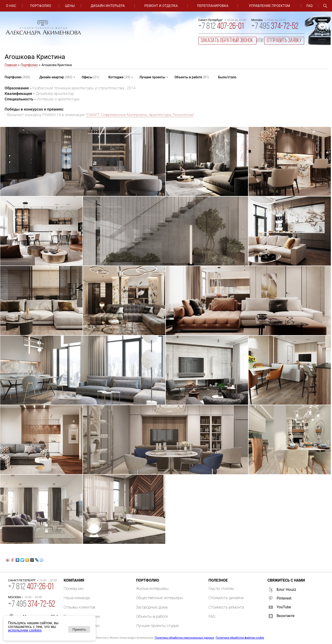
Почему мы (74, 588)
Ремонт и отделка (161, 6)
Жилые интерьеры (152, 588)
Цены (70, 6)
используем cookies (25, 630)
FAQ (310, 6)
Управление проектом (269, 6)
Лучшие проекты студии (157, 626)
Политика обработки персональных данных (184, 638)
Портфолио (41, 6)
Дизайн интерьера (108, 6)
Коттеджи (119, 77)
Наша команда (77, 598)
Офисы (90, 77)
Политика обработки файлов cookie (240, 638)
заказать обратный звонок (227, 41)
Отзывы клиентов (79, 607)
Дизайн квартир (56, 77)
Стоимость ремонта (226, 607)
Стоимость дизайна (226, 598)
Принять (79, 629)
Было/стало (227, 77)
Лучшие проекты (152, 77)
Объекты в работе (192, 77)
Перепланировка (213, 6)
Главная (11, 65)
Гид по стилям (221, 588)
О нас (11, 6)
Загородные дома (152, 607)
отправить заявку (284, 41)
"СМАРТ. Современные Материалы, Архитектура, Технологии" (140, 115)
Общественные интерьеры (159, 598)
